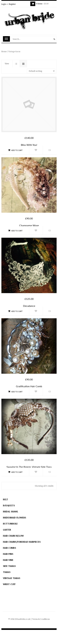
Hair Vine (8, 560)
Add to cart (15, 150)
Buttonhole (10, 524)
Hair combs (9, 548)
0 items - (43, 4)
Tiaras (7, 572)
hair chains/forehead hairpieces (22, 542)
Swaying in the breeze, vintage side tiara (29, 467)
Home (4, 51)
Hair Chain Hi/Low (13, 536)
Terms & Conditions (41, 619)
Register (12, 4)
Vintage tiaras (12, 578)
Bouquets (9, 505)
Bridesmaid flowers (14, 518)
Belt (5, 499)
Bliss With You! (29, 145)
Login (4, 4)
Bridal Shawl (11, 511)
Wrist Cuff (9, 584)
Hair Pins (8, 554)
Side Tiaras (9, 566)
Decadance (29, 306)
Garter (7, 530)
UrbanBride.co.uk (23, 619)
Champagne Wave (29, 225)
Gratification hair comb (29, 386)
